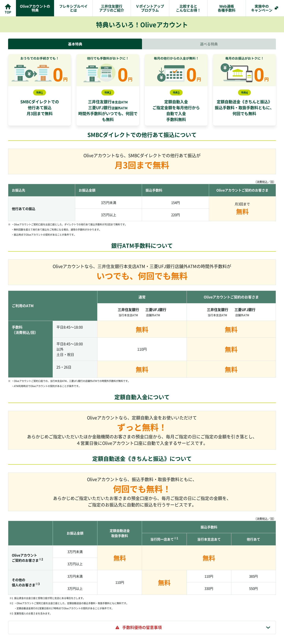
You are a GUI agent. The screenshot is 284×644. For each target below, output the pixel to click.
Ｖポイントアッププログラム (150, 8)
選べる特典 (209, 44)
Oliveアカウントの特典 (35, 8)
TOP (8, 12)
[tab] (142, 627)
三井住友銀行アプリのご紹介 (112, 8)
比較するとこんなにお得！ (188, 8)
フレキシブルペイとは (73, 8)
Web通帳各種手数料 (227, 8)
